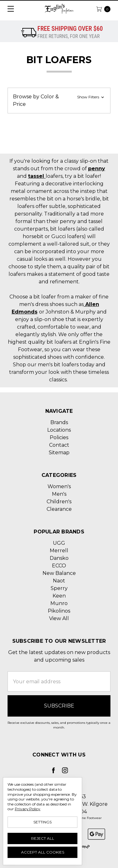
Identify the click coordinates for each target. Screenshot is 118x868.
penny (97, 169)
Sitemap (59, 453)
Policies (59, 437)
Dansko (59, 558)
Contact (59, 445)
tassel (37, 176)
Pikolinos (59, 611)
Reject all (43, 838)
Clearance (59, 509)
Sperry (59, 588)
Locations (59, 430)
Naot (59, 581)
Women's (59, 486)
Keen (59, 596)
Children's (59, 502)
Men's (59, 494)
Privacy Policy (28, 809)
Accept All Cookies (43, 852)
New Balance (59, 573)
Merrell (59, 551)
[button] (59, 101)
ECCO (59, 566)
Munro (59, 603)
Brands (59, 422)
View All (59, 618)
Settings (42, 822)
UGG (59, 543)
